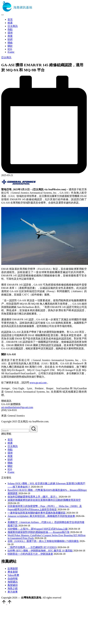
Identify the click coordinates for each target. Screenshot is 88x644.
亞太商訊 (6, 57)
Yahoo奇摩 (13, 575)
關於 (10, 466)
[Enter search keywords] (15, 431)
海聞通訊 (13, 582)
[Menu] (3, 15)
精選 (10, 443)
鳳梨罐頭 (13, 585)
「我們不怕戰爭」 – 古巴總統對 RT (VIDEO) (32, 547)
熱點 (10, 450)
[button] (34, 429)
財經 (10, 459)
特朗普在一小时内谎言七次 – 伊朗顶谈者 (30, 554)
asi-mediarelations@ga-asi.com (17, 407)
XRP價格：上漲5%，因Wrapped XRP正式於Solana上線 (38, 529)
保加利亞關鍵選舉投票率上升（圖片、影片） (33, 497)
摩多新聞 (13, 572)
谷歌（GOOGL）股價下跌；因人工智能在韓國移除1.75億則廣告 (43, 541)
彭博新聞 (13, 569)
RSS (10, 469)
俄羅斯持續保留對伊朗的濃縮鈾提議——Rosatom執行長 (39, 532)
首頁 (10, 440)
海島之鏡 (13, 588)
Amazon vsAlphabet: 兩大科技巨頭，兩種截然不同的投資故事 (41, 516)
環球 (10, 453)
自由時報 (13, 578)
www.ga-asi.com (38, 383)
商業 (10, 456)
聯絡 (10, 463)
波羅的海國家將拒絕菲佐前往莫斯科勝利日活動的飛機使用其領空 (44, 500)
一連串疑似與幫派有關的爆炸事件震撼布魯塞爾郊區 (37, 513)
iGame (11, 472)
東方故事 (13, 592)
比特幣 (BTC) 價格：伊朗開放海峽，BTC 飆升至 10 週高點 (40, 551)
